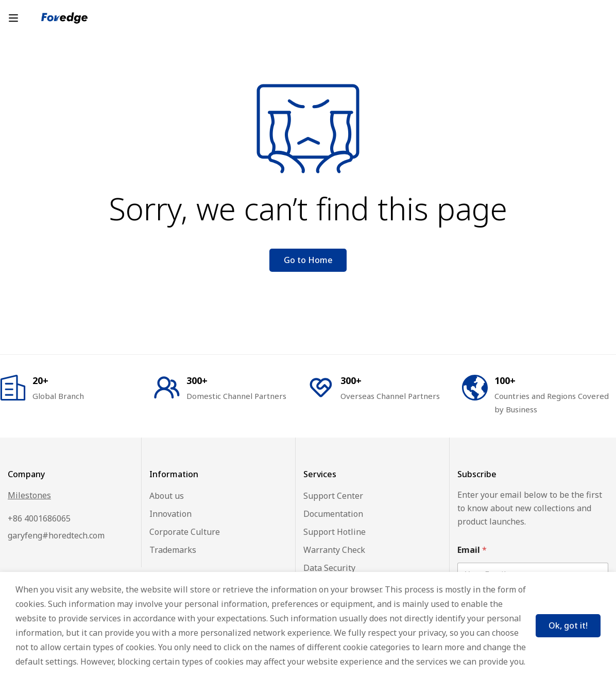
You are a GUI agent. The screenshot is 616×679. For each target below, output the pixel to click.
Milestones (29, 495)
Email (472, 550)
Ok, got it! (568, 625)
